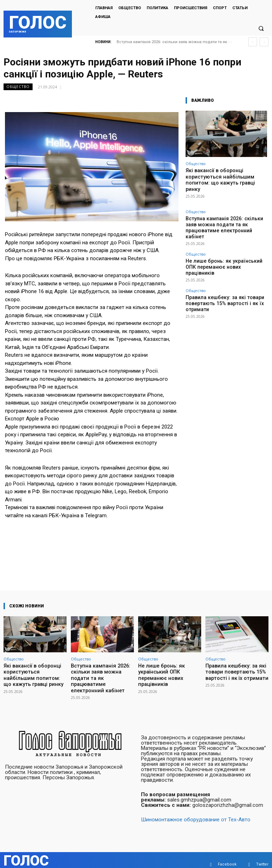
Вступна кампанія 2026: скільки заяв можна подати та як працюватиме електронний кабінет (220, 214)
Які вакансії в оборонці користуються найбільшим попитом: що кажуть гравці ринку (226, 176)
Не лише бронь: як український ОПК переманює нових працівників (220, 245)
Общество (18, 87)
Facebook (227, 855)
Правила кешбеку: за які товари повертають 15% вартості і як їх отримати (225, 272)
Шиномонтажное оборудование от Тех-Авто (196, 811)
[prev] (253, 42)
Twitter (262, 855)
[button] (261, 29)
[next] (264, 42)
